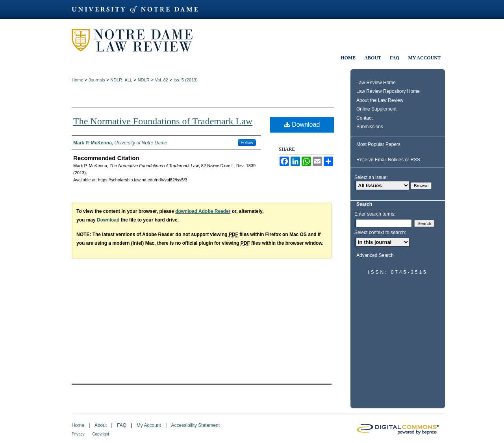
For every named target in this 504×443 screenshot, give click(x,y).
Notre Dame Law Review (138, 40)
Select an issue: (371, 177)
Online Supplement (376, 109)
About (101, 425)
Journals (97, 80)
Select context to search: (380, 233)
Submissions (370, 127)
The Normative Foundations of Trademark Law (163, 121)
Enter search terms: (375, 214)
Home (77, 80)
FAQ (122, 425)
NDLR (144, 80)
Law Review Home (376, 83)
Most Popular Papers (378, 144)
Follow (247, 142)
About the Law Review (380, 100)
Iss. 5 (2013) (186, 80)
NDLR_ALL (121, 80)
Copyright (101, 434)
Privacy (78, 434)
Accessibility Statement (195, 425)
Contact (364, 118)
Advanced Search (375, 255)
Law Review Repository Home (388, 91)
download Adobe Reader (203, 211)
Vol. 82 (161, 80)
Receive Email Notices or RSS (388, 160)
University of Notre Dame (139, 10)
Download (302, 125)
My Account (149, 425)
